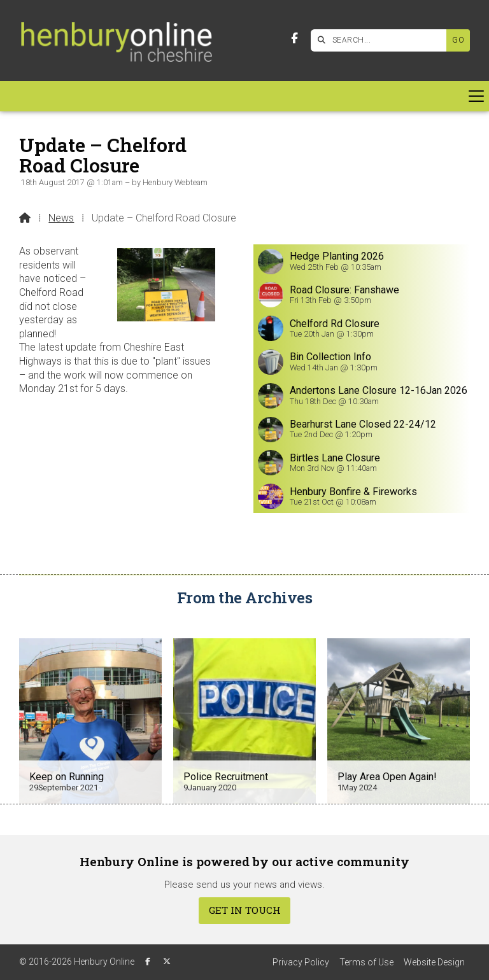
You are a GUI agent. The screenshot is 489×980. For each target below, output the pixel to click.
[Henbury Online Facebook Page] (294, 38)
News (61, 218)
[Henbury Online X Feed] (167, 962)
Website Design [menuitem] (434, 962)
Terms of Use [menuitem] (366, 962)
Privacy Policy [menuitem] (301, 962)
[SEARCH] (382, 40)
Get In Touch (245, 910)
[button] (244, 96)
